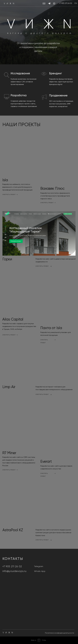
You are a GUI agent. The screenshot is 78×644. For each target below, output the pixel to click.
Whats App (40, 571)
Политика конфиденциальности (60, 633)
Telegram (39, 566)
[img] (20, 153)
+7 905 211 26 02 (66, 3)
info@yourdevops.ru (14, 571)
